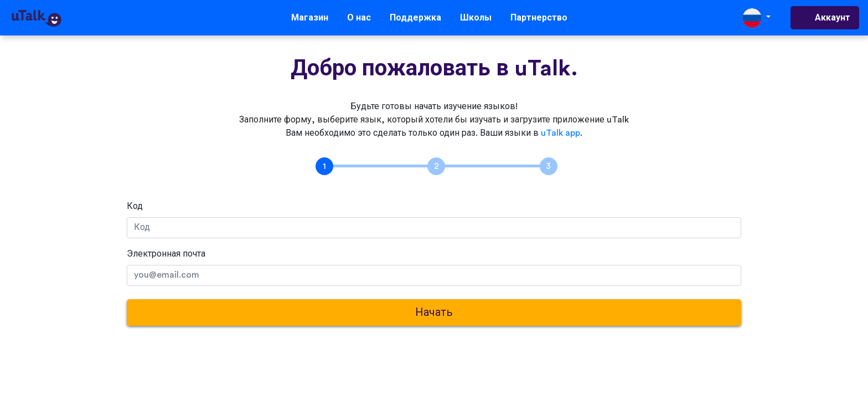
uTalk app (560, 133)
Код (135, 206)
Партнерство (539, 18)
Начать (434, 313)
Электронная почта (166, 254)
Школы (476, 18)
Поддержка (415, 18)
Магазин (310, 18)
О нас (359, 18)
